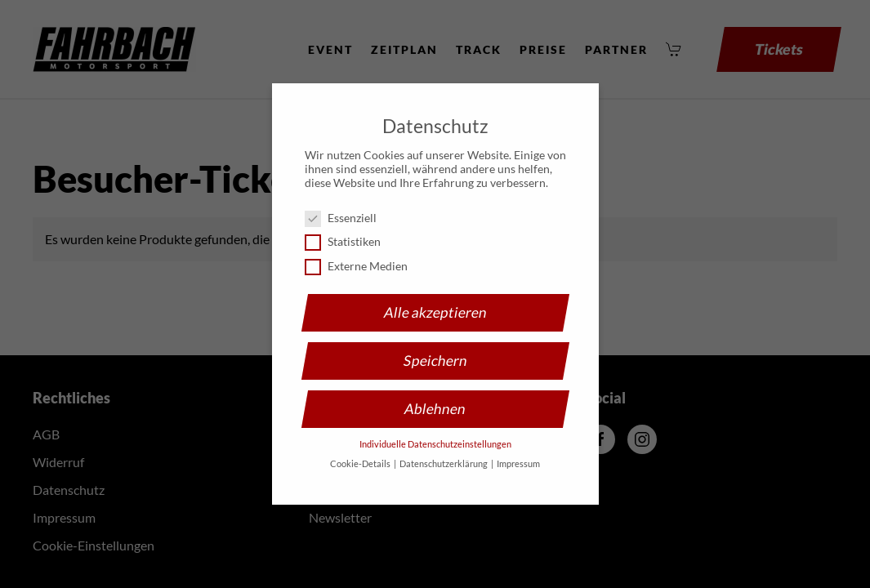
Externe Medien (363, 266)
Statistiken (349, 241)
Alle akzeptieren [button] (435, 312)
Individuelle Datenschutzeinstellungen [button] (435, 444)
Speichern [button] (435, 361)
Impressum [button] (518, 464)
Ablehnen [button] (435, 409)
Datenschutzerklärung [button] (444, 464)
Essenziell (347, 218)
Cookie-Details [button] (361, 464)
